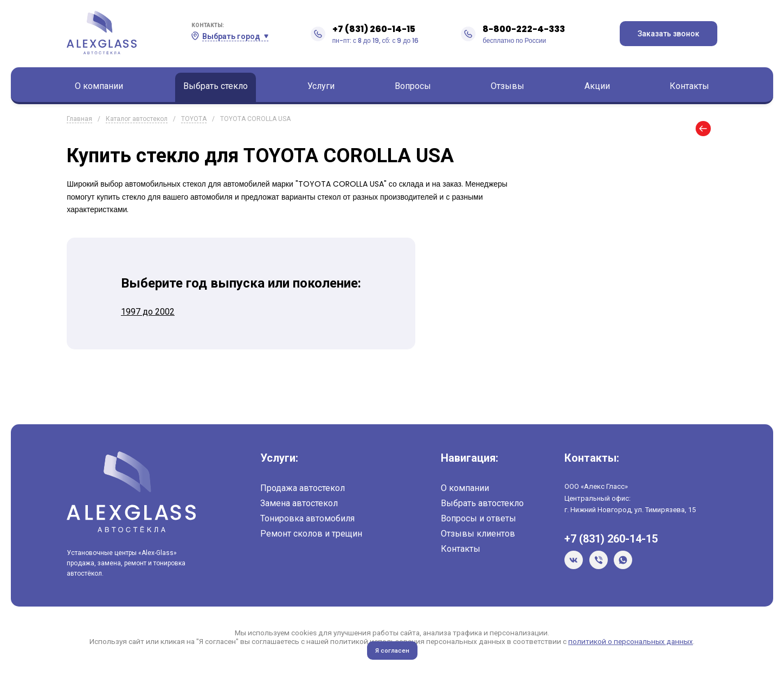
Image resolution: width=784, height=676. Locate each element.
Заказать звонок (669, 34)
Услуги (321, 86)
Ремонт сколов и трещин (311, 534)
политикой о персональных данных (631, 641)
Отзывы (507, 86)
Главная (79, 119)
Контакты (689, 86)
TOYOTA (194, 119)
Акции (597, 86)
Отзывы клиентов (478, 534)
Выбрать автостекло (482, 503)
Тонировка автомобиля (307, 518)
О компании (99, 86)
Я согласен (392, 651)
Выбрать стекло (216, 86)
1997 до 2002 (148, 312)
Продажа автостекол (303, 488)
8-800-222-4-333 (524, 29)
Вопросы (413, 86)
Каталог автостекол (137, 119)
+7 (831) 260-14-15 (374, 29)
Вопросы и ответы (478, 518)
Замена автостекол (299, 503)
